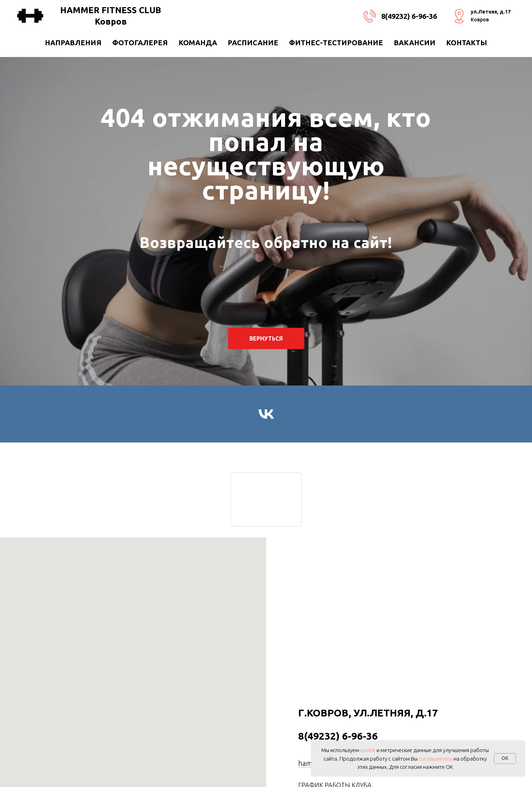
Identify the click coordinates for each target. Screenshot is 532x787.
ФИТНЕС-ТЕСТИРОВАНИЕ (336, 43)
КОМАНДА (198, 43)
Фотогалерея (140, 43)
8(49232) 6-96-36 (409, 16)
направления (73, 43)
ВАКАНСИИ (415, 43)
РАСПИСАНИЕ (253, 43)
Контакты (467, 43)
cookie (368, 750)
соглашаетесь (436, 759)
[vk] (266, 414)
